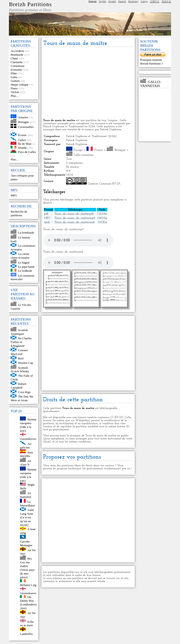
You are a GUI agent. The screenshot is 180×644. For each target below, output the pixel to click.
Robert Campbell (18, 386)
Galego (144, 1)
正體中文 (155, 2)
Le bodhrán (25, 271)
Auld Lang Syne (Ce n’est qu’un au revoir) (27, 517)
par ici (126, 469)
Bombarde (17, 55)
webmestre (65, 581)
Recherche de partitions (19, 213)
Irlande (22, 147)
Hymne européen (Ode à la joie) (28, 425)
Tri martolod (25, 495)
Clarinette (17, 62)
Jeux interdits (26, 454)
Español (112, 1)
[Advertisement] (88, 83)
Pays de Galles (27, 152)
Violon (15, 92)
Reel (21, 358)
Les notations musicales (22, 277)
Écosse (22, 135)
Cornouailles (26, 127)
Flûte (14, 73)
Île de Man (25, 144)
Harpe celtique (19, 85)
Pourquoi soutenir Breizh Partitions (151, 62)
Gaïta (14, 77)
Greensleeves (28, 439)
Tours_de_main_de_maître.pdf (74, 214)
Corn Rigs (24, 392)
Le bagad (24, 262)
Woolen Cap (26, 363)
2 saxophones (74, 163)
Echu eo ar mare (27, 623)
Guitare (15, 81)
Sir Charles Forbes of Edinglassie (21, 342)
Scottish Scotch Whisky (20, 369)
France (99, 150)
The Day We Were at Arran (22, 398)
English (103, 1)
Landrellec (26, 634)
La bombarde (26, 233)
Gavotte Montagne (26, 543)
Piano (14, 88)
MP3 (13, 195)
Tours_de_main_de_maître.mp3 (75, 218)
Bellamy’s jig (28, 585)
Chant (14, 58)
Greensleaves (28, 593)
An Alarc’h (25, 463)
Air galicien (26, 446)
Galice (22, 140)
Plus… (15, 96)
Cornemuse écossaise (17, 68)
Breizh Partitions (30, 4)
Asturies (23, 117)
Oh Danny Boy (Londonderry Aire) (28, 602)
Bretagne (24, 122)
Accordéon (17, 51)
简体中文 (166, 2)
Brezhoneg (133, 1)
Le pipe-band (26, 267)
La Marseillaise (27, 504)
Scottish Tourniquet (19, 332)
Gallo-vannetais (84, 155)
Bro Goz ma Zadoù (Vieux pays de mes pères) (27, 568)
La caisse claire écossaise (20, 256)
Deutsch (122, 1)
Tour (69, 159)
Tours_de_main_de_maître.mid (74, 222)
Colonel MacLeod (19, 352)
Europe (79, 150)
